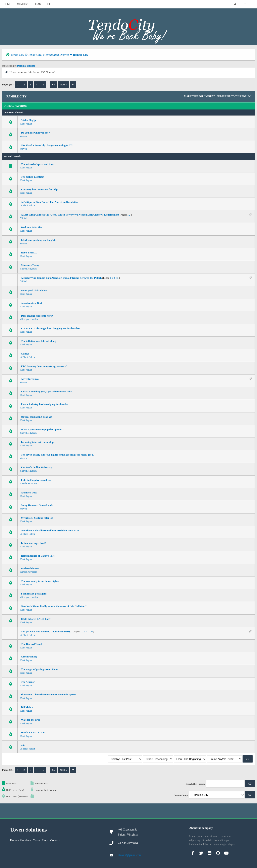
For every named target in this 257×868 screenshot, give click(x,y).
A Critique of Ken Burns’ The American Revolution (50, 202)
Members (23, 4)
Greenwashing (29, 657)
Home (7, 4)
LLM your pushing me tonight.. (38, 240)
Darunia (21, 66)
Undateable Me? (30, 568)
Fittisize (31, 66)
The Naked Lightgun (33, 177)
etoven (23, 136)
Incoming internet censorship (37, 442)
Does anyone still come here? (37, 316)
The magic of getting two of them (39, 669)
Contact (55, 840)
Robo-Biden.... (29, 253)
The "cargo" (28, 682)
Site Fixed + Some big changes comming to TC (47, 145)
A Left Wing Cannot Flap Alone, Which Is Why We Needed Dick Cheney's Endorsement (70, 215)
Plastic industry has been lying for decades (44, 404)
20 (91, 632)
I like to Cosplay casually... (36, 480)
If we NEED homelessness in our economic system (49, 694)
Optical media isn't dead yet (36, 417)
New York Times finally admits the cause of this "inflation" (54, 606)
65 (54, 85)
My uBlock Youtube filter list (37, 518)
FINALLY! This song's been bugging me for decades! (50, 328)
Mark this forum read (200, 96)
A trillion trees (29, 493)
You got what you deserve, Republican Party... (46, 632)
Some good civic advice (34, 290)
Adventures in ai (30, 379)
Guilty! (25, 354)
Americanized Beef (31, 303)
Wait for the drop (31, 720)
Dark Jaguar (26, 124)
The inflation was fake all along (38, 341)
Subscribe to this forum (234, 96)
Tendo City (17, 55)
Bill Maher (27, 707)
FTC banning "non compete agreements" (44, 366)
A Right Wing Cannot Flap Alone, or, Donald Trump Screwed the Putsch (61, 278)
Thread (9, 106)
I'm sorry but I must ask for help (39, 189)
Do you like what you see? (35, 133)
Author (21, 106)
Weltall (24, 218)
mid (23, 745)
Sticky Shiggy (29, 120)
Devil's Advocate (29, 483)
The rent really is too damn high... (40, 581)
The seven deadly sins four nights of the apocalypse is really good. (57, 455)
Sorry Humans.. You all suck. (37, 505)
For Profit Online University (37, 467)
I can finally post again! (34, 594)
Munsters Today (30, 265)
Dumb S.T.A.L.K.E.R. (33, 732)
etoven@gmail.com (130, 855)
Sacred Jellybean (28, 269)
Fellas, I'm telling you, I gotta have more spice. (47, 391)
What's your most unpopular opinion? (42, 429)
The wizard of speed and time (37, 164)
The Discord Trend (31, 644)
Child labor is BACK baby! (36, 619)
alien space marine (29, 319)
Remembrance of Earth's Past (38, 556)
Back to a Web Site (31, 227)
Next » (64, 85)
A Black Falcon (28, 206)
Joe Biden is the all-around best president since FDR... (51, 530)
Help (50, 4)
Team (38, 4)
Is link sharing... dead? (34, 543)
